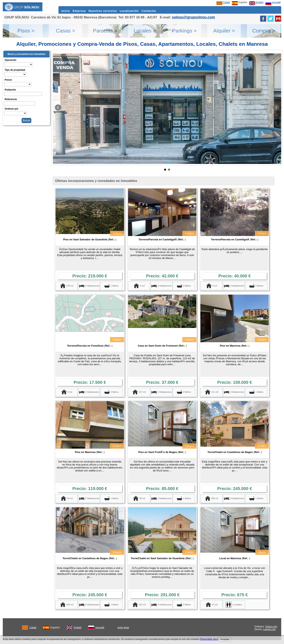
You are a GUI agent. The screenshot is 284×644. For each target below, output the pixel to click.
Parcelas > (105, 31)
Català (223, 2)
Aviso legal (123, 628)
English (256, 2)
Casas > (66, 31)
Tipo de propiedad (15, 70)
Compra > (264, 31)
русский (273, 2)
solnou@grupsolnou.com (193, 17)
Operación (10, 60)
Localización (129, 11)
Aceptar (225, 639)
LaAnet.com (270, 629)
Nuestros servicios (103, 11)
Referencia (11, 99)
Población (10, 90)
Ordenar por (11, 109)
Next (276, 108)
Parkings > (185, 31)
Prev (58, 108)
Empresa (79, 11)
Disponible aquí (209, 639)
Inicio (66, 11)
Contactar (149, 11)
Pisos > (26, 31)
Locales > (145, 31)
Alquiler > (224, 31)
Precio (8, 80)
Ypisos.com (271, 627)
